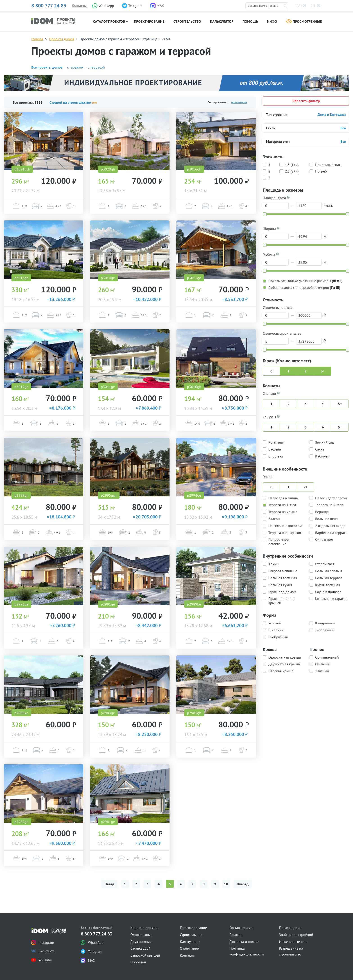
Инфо (272, 21)
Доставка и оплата (244, 942)
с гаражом (75, 67)
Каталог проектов (109, 21)
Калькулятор (222, 21)
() (302, 5)
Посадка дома (290, 928)
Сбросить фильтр (306, 101)
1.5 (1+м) (292, 164)
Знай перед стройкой (296, 935)
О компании (190, 948)
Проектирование (149, 21)
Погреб (321, 171)
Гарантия (236, 935)
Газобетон (138, 962)
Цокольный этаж (328, 164)
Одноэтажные (141, 935)
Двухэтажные (141, 942)
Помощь (250, 21)
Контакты (79, 6)
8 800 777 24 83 (49, 6)
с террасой (96, 67)
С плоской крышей (145, 955)
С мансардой (140, 948)
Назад (109, 884)
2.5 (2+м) (292, 171)
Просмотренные (304, 21)
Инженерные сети (293, 942)
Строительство (187, 21)
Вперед (243, 884)
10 (226, 884)
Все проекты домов (47, 67)
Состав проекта (241, 928)
